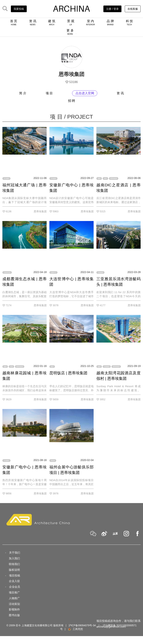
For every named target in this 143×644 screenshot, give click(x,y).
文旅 (11, 366)
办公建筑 (6, 178)
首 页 (14, 23)
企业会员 (15, 587)
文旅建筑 (100, 273)
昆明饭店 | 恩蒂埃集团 (68, 373)
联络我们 (14, 564)
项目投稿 (15, 575)
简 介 (23, 93)
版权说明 (14, 570)
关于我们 (15, 553)
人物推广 (14, 598)
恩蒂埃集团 (114, 178)
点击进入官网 (85, 93)
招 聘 (72, 101)
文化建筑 (53, 178)
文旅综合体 (7, 273)
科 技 (129, 23)
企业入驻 (14, 581)
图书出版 (14, 615)
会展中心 (53, 273)
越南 (99, 178)
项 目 (49, 93)
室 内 (90, 23)
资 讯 (33, 23)
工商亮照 (75, 629)
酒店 (105, 178)
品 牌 (110, 23)
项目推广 (14, 592)
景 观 (71, 23)
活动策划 (14, 604)
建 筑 (52, 23)
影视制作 (14, 609)
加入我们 (14, 558)
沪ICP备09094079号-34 (82, 625)
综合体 (53, 461)
